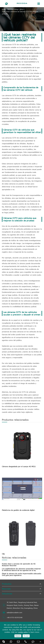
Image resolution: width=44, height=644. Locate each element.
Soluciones (7, 594)
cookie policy (23, 632)
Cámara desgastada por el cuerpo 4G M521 (19, 467)
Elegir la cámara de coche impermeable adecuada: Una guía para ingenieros (22, 574)
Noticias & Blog (13, 9)
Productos (7, 584)
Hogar (4, 9)
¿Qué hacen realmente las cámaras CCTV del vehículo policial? (20, 13)
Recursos (6, 589)
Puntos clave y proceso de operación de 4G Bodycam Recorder (19, 565)
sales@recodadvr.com (12, 612)
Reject (18, 636)
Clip (3, 554)
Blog (21, 9)
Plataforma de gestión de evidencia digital (18, 510)
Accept (26, 636)
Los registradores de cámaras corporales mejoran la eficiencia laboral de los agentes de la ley (21, 570)
